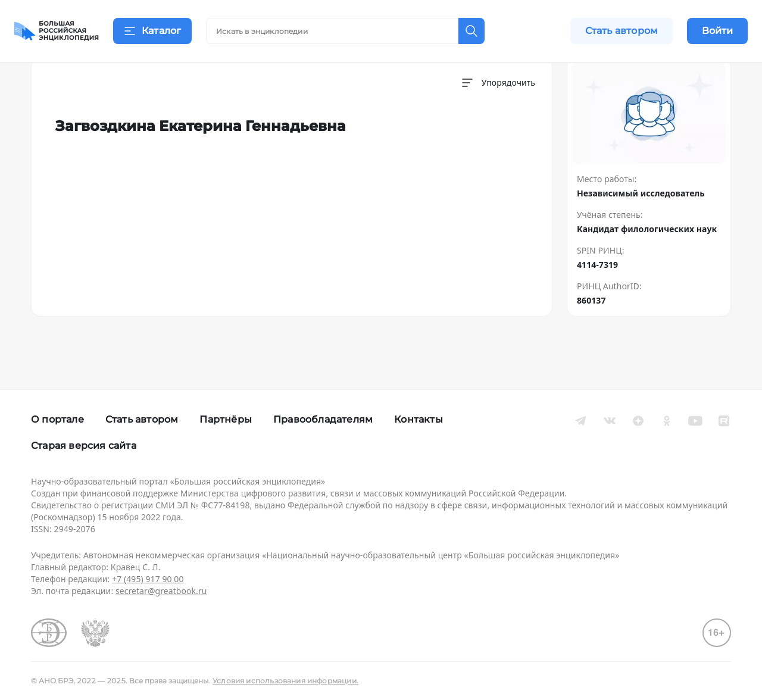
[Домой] (57, 31)
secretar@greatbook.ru (161, 591)
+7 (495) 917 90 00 (148, 579)
